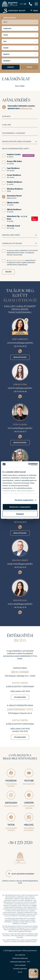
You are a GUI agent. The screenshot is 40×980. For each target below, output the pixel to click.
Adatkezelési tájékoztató (20, 958)
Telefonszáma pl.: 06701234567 (14, 133)
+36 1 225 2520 (20, 843)
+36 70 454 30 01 (20, 522)
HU (21, 4)
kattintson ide (26, 108)
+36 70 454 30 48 (20, 391)
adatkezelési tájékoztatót (17, 260)
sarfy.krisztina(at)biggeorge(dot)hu (20, 343)
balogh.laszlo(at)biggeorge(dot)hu (20, 564)
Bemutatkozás (20, 357)
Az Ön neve (6, 116)
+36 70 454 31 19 (20, 567)
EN (25, 4)
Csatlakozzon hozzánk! (23, 874)
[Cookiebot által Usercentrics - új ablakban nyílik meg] (28, 464)
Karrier (20, 972)
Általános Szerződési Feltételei (21, 942)
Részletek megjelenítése (24, 500)
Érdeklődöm (33, 973)
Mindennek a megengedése (20, 507)
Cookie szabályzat (20, 965)
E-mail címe (7, 125)
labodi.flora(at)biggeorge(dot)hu (20, 388)
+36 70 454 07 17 (20, 432)
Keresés (11, 67)
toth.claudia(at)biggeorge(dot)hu (20, 428)
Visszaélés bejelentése (20, 969)
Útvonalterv (20, 697)
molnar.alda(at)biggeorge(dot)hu (20, 604)
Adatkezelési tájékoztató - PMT (20, 962)
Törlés (29, 67)
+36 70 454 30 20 (20, 346)
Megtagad (20, 514)
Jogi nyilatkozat (20, 955)
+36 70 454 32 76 (20, 607)
